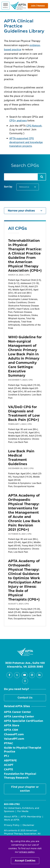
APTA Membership (31, 817)
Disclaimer (28, 825)
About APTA (11, 817)
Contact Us (25, 698)
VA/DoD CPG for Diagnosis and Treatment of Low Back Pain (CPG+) (24, 413)
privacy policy (27, 852)
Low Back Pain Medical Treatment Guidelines (21, 458)
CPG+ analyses (18, 120)
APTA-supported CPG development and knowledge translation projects (26, 142)
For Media (23, 811)
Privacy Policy (12, 825)
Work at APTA (12, 820)
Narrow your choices (25, 211)
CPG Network (34, 126)
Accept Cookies (25, 861)
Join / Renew (38, 6)
